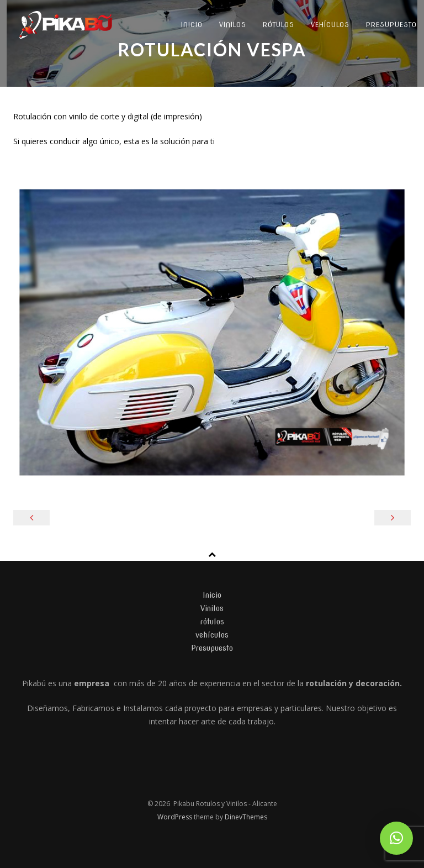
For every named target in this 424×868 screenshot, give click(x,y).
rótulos (279, 25)
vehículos (330, 25)
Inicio (192, 25)
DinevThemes (246, 817)
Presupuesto (212, 648)
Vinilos (233, 25)
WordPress (176, 817)
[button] (396, 838)
